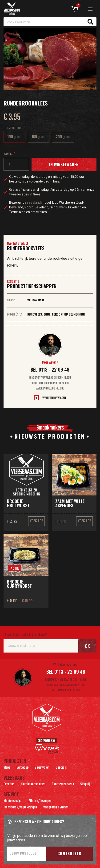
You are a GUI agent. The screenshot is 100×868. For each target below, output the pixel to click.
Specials (61, 768)
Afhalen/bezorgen (40, 802)
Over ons (9, 785)
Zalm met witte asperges (70, 503)
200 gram (64, 138)
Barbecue (22, 768)
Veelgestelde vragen (54, 398)
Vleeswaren (42, 768)
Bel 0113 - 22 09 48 (50, 369)
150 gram (40, 138)
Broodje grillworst (18, 503)
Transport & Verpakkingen (20, 808)
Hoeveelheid (12, 128)
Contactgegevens (63, 785)
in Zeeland (33, 203)
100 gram (16, 138)
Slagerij (85, 785)
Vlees (7, 768)
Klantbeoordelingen (33, 785)
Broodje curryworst (19, 584)
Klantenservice (13, 802)
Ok (87, 646)
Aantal (8, 154)
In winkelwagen (64, 164)
